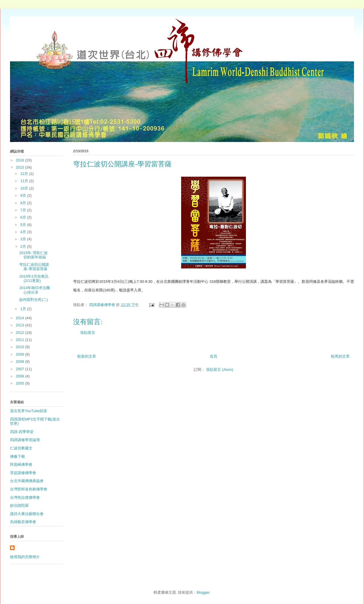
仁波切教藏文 (21, 448)
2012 (20, 333)
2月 (24, 247)
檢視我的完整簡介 (25, 557)
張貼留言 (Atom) (220, 370)
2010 (20, 347)
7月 (24, 210)
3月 (24, 239)
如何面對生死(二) (34, 300)
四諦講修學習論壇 (25, 440)
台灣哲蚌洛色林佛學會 (29, 489)
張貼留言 (88, 333)
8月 (24, 203)
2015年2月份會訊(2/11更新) (34, 279)
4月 (24, 232)
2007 (20, 369)
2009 (20, 354)
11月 (25, 181)
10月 (25, 188)
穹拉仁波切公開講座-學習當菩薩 (34, 267)
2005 (20, 383)
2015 (20, 167)
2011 (20, 340)
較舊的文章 (340, 356)
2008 (20, 362)
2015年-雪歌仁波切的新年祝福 (33, 255)
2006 (20, 376)
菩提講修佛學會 (23, 473)
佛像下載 (17, 456)
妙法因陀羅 (19, 505)
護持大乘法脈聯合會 (27, 514)
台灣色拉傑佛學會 (25, 497)
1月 (24, 309)
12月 (25, 174)
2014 (20, 318)
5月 (24, 225)
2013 (20, 325)
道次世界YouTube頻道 (29, 411)
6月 (24, 217)
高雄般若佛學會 (23, 522)
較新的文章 (87, 356)
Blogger (203, 592)
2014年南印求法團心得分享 (35, 290)
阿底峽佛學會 (21, 464)
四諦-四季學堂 (22, 432)
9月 (24, 195)
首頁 (214, 356)
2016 (20, 160)
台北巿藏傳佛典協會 (27, 481)
